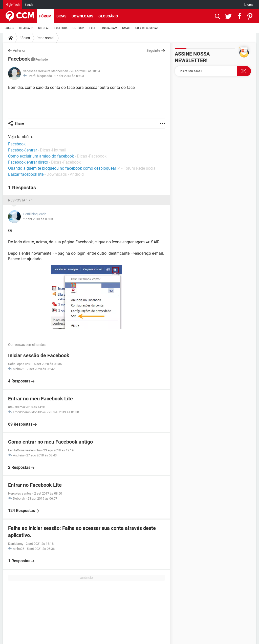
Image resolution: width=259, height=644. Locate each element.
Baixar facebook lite (26, 174)
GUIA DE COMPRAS (147, 28)
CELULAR (44, 28)
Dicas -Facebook (92, 156)
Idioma (249, 5)
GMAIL (126, 28)
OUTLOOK (79, 28)
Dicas (61, 16)
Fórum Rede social (140, 168)
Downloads (82, 16)
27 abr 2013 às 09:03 (69, 76)
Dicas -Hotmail (53, 150)
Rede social (45, 38)
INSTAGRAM (110, 28)
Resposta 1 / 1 (21, 200)
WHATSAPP (26, 28)
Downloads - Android (65, 174)
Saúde (29, 5)
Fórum (45, 16)
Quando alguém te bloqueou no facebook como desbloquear (62, 168)
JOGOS (10, 28)
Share (19, 123)
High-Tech (13, 5)
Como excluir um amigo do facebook (41, 156)
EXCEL (93, 28)
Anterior (19, 50)
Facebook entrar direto (28, 162)
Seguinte (153, 50)
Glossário (108, 16)
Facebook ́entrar (23, 150)
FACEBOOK (61, 28)
